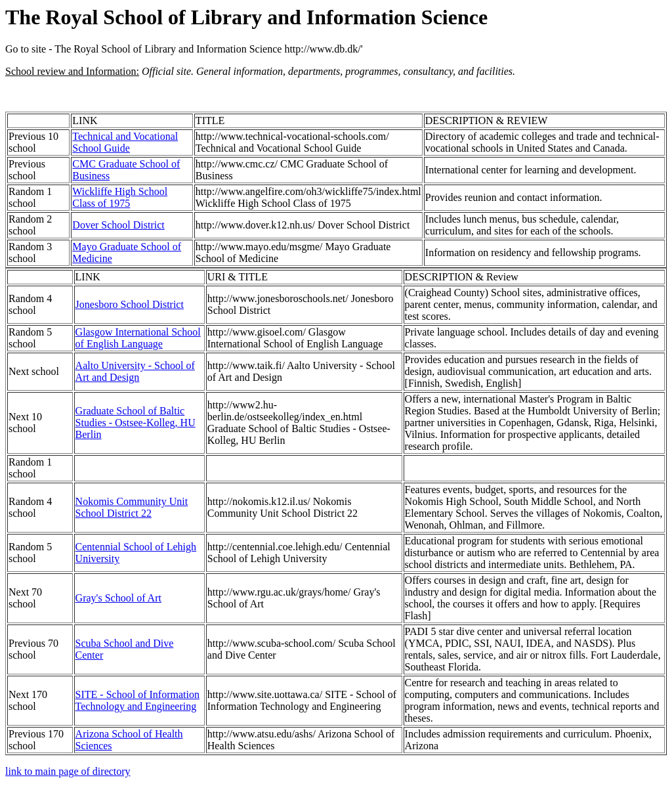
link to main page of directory (68, 771)
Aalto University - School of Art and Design (135, 371)
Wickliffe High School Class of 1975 (120, 197)
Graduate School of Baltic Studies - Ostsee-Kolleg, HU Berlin (136, 423)
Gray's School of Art (118, 598)
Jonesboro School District (130, 304)
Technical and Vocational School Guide (125, 142)
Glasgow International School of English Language (138, 338)
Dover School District (118, 225)
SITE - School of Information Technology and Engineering (137, 700)
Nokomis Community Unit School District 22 (132, 507)
